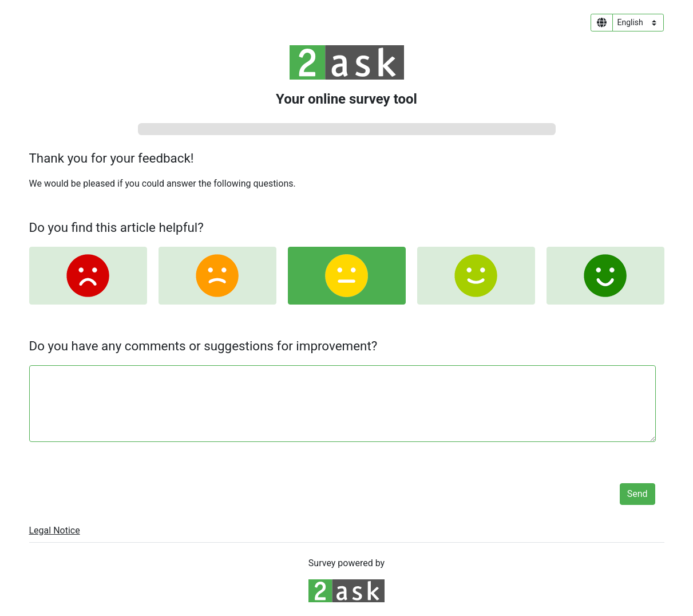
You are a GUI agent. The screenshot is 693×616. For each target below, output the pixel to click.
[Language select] (638, 23)
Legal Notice (55, 530)
